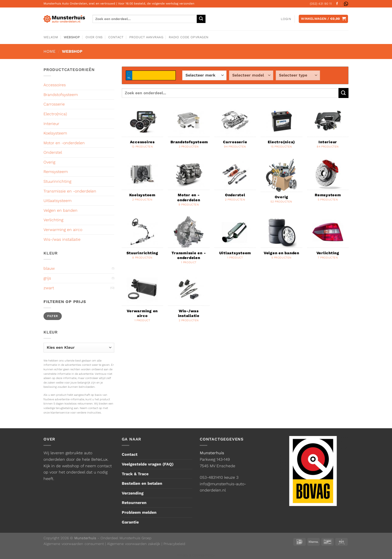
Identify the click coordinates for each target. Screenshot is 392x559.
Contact (116, 37)
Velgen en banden (60, 210)
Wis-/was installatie (62, 239)
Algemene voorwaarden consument (74, 544)
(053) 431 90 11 (321, 4)
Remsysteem (56, 172)
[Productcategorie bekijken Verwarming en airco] (142, 301)
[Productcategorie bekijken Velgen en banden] (281, 240)
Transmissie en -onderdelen (70, 191)
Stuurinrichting (57, 181)
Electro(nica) (55, 114)
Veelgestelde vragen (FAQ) (148, 464)
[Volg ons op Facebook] (337, 4)
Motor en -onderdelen (64, 143)
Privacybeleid (174, 544)
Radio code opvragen (188, 37)
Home (49, 51)
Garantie (130, 522)
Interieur (51, 124)
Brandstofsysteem (61, 95)
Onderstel (53, 152)
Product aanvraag (146, 37)
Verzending (133, 493)
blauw (49, 268)
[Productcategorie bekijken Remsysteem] (328, 183)
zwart (49, 288)
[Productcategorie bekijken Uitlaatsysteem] (235, 240)
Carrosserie (54, 104)
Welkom (51, 37)
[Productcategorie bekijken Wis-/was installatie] (189, 301)
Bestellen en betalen (142, 483)
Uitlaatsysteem (57, 201)
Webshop (72, 37)
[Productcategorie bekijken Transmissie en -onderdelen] (189, 243)
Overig (49, 162)
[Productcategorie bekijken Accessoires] (142, 129)
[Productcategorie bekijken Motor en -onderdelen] (189, 185)
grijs (47, 278)
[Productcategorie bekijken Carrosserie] (235, 129)
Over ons (94, 37)
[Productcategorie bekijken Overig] (281, 184)
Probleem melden (139, 512)
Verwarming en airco (63, 230)
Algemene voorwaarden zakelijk (134, 544)
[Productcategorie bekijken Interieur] (328, 129)
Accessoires (55, 85)
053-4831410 (211, 477)
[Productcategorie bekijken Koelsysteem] (142, 183)
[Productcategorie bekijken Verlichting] (328, 240)
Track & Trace (135, 474)
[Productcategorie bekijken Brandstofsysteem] (189, 129)
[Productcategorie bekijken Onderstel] (235, 183)
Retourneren (134, 503)
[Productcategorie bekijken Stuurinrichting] (142, 240)
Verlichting (53, 220)
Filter (52, 316)
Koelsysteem (55, 133)
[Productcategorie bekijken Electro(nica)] (281, 129)
